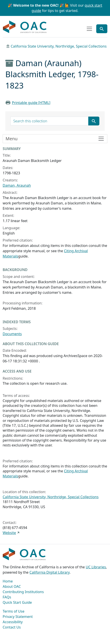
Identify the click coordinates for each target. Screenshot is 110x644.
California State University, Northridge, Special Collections (59, 46)
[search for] (49, 121)
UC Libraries (96, 567)
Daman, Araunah (17, 185)
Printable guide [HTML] (31, 103)
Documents (12, 334)
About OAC (12, 586)
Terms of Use (14, 611)
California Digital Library (50, 572)
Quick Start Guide (17, 602)
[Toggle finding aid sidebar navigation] (55, 139)
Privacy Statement (18, 617)
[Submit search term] (94, 121)
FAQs (7, 597)
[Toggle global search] (102, 29)
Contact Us (12, 627)
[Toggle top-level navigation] (89, 29)
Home (8, 581)
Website (9, 533)
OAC (25, 27)
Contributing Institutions (23, 592)
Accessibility (13, 622)
